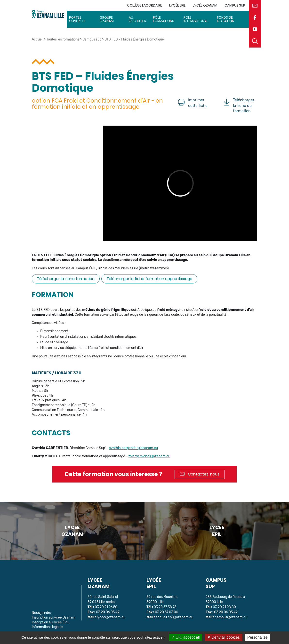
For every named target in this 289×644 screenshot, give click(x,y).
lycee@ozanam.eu (111, 617)
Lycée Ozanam (205, 5)
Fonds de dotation (226, 19)
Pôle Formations (164, 19)
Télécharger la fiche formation (66, 279)
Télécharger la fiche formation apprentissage (149, 279)
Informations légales (47, 627)
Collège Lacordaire (144, 5)
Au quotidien (137, 19)
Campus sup (235, 5)
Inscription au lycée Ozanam (53, 617)
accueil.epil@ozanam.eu (174, 617)
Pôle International (196, 19)
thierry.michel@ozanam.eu (149, 456)
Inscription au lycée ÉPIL (51, 622)
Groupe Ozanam (107, 19)
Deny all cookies (224, 637)
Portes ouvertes (77, 19)
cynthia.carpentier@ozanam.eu (133, 448)
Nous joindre (41, 613)
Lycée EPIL (177, 5)
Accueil (37, 39)
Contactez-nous (200, 474)
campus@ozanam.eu (231, 617)
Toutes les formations (63, 39)
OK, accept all (186, 637)
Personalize (257, 637)
